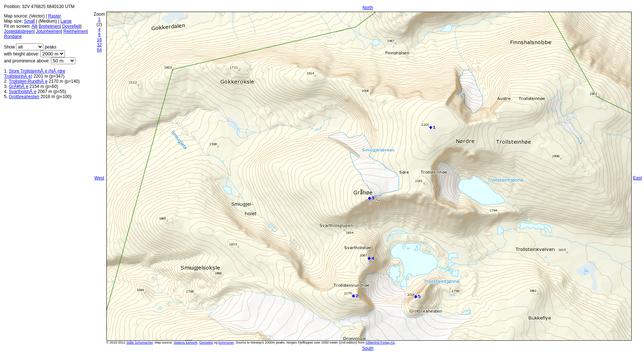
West (99, 178)
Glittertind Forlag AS (380, 343)
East (637, 178)
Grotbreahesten (24, 97)
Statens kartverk (186, 343)
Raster (54, 16)
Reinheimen (75, 31)
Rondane (13, 36)
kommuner (226, 343)
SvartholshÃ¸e (22, 92)
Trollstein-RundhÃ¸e (28, 81)
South (368, 348)
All (34, 26)
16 (99, 40)
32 (99, 45)
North (368, 8)
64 (99, 50)
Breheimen (49, 26)
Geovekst (206, 343)
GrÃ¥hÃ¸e (18, 86)
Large (66, 21)
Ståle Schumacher (140, 343)
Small (30, 21)
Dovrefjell (71, 26)
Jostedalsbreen (19, 31)
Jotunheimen (49, 31)
